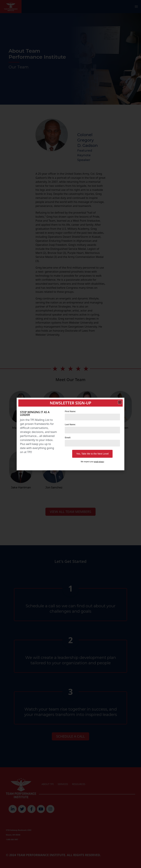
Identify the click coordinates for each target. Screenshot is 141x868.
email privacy (99, 462)
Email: (68, 438)
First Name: (70, 411)
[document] (70, 434)
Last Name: (70, 425)
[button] (120, 402)
